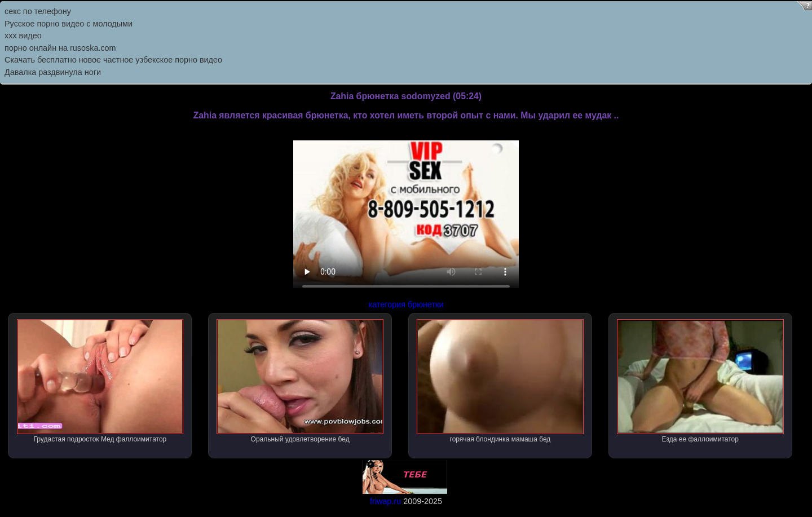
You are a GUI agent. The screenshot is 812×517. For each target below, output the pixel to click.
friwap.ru (385, 501)
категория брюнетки (406, 304)
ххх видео (23, 36)
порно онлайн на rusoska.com (60, 48)
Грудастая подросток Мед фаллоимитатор (100, 381)
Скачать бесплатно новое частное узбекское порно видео (113, 60)
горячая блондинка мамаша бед (500, 381)
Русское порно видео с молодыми (69, 24)
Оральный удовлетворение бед (300, 381)
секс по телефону (38, 11)
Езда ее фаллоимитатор (700, 381)
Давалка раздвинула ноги (53, 72)
